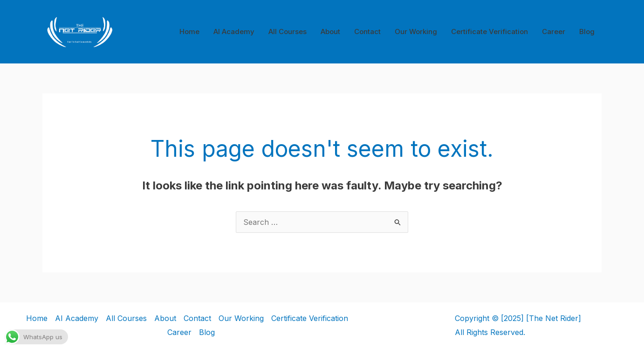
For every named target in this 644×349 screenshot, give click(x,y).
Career (554, 31)
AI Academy (234, 31)
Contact (367, 31)
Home (189, 31)
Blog (587, 31)
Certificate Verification (490, 31)
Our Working (416, 31)
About (330, 31)
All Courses (288, 31)
